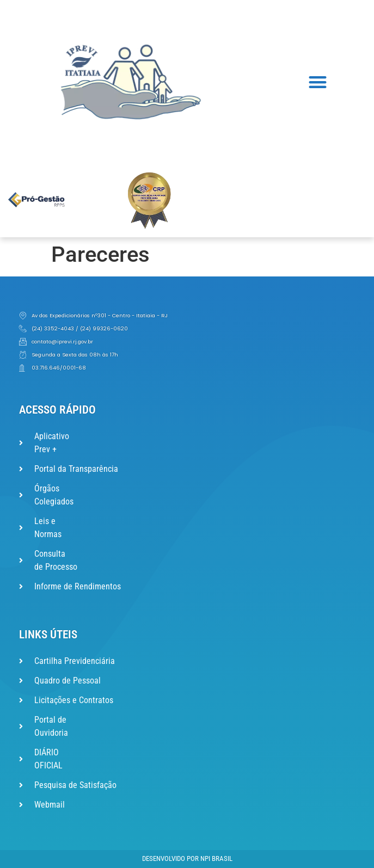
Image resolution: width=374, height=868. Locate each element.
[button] (318, 82)
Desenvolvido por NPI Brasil (187, 858)
